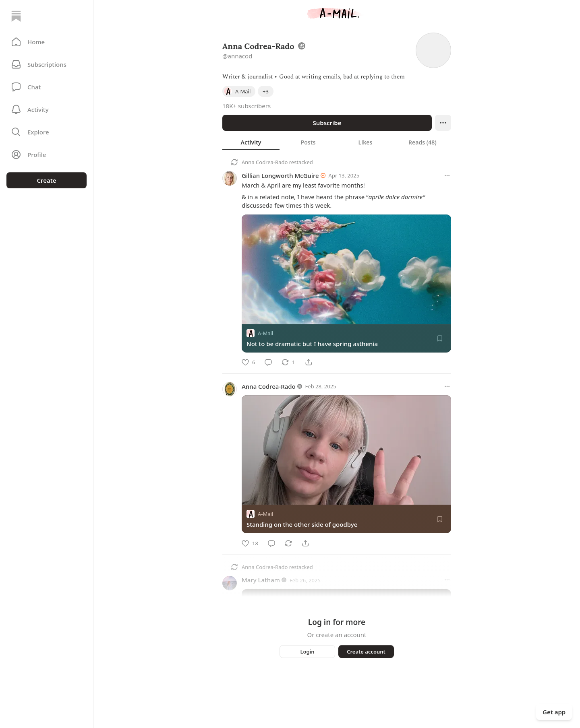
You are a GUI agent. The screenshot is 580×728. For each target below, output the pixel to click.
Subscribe (327, 123)
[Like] (248, 362)
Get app (554, 712)
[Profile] (47, 155)
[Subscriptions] (47, 64)
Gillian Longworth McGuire (280, 175)
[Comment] (268, 362)
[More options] (447, 175)
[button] (47, 42)
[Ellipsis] (443, 123)
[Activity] (47, 109)
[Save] (440, 338)
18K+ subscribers (246, 106)
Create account (366, 652)
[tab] (251, 142)
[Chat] (47, 87)
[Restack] (288, 362)
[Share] (309, 362)
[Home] (16, 16)
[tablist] (337, 142)
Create (46, 180)
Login (307, 652)
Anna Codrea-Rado (265, 162)
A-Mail (265, 333)
